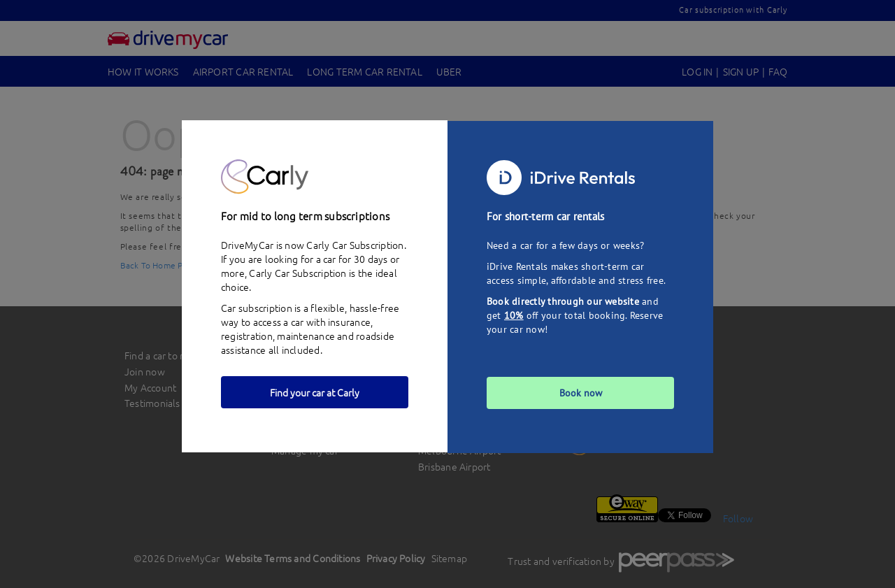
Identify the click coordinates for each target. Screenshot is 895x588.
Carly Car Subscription (298, 273)
